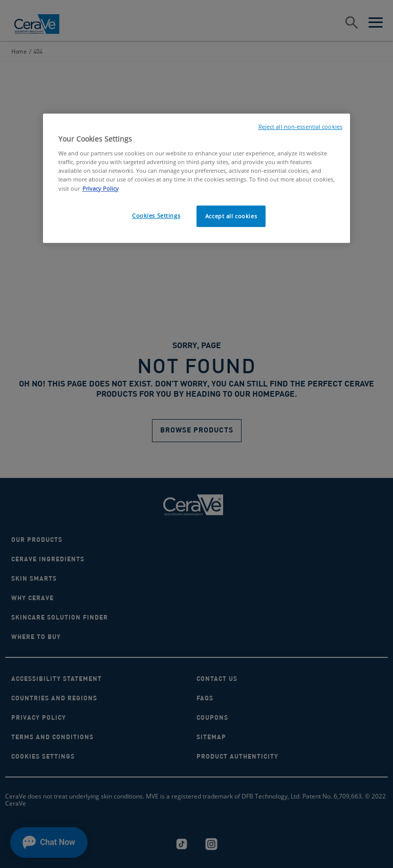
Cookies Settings (156, 215)
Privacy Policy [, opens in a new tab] (101, 188)
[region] (196, 178)
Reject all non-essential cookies (300, 127)
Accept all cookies (231, 216)
